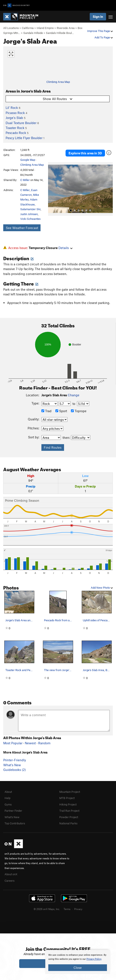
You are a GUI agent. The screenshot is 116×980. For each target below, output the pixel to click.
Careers (9, 881)
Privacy (78, 909)
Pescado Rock (16, 133)
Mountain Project (70, 792)
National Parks (68, 823)
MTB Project (67, 798)
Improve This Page (100, 31)
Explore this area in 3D (85, 153)
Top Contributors (15, 823)
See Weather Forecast (22, 228)
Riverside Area (66, 28)
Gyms (8, 804)
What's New (12, 765)
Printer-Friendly (15, 760)
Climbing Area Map (58, 82)
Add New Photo (102, 588)
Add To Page (104, 37)
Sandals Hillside (33, 33)
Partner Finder (13, 811)
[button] (52, 189)
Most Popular (13, 743)
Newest (30, 743)
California (28, 28)
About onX (11, 874)
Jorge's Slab (14, 118)
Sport (61, 411)
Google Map (28, 160)
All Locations (11, 28)
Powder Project (69, 817)
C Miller (25, 180)
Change (74, 395)
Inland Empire (45, 28)
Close (78, 968)
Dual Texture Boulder (21, 123)
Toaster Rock (15, 128)
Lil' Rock (12, 108)
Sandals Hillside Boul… (60, 33)
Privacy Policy (94, 959)
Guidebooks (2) (15, 770)
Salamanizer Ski (30, 209)
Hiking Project (68, 804)
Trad (46, 411)
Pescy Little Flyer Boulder (24, 138)
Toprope (79, 411)
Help (7, 798)
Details (65, 248)
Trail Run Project (69, 811)
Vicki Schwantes (30, 219)
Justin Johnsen (29, 214)
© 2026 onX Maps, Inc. (47, 909)
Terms (67, 909)
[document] (78, 962)
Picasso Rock (15, 113)
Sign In (98, 17)
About (8, 792)
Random (44, 743)
